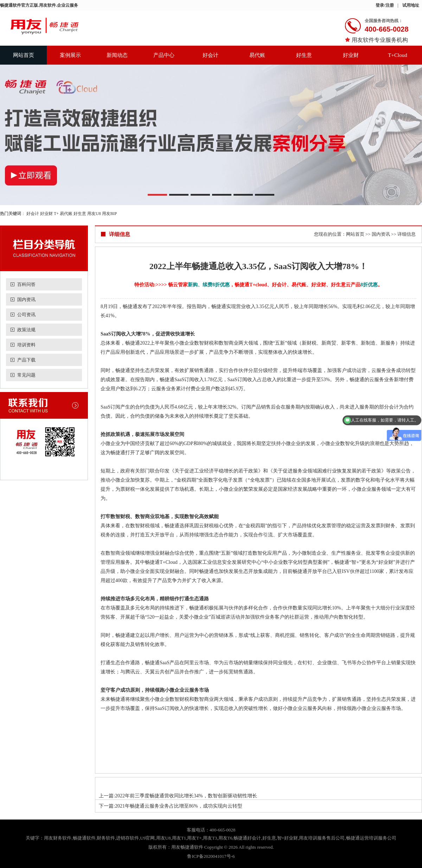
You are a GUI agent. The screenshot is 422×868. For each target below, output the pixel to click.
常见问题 (26, 375)
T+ (56, 214)
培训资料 (26, 345)
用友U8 (94, 214)
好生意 (304, 55)
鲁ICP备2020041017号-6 (211, 856)
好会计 (210, 55)
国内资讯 (26, 299)
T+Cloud (397, 55)
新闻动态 (117, 55)
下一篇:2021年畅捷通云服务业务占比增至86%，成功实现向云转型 (171, 806)
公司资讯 (26, 315)
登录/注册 (385, 5)
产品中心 (164, 55)
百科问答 (26, 284)
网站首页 (24, 55)
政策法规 (26, 330)
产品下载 (26, 360)
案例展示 (70, 55)
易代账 (257, 55)
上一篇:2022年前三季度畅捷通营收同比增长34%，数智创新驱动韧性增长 (178, 796)
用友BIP (110, 214)
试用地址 (411, 5)
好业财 (351, 55)
